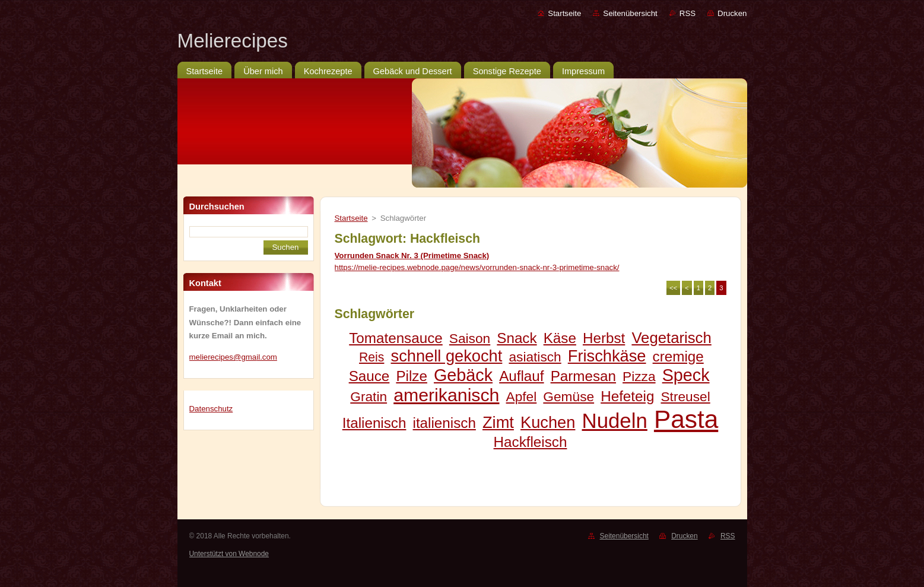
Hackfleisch (531, 442)
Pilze (412, 376)
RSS (688, 13)
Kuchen (548, 422)
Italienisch (374, 423)
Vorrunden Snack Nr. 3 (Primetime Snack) (412, 256)
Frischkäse (607, 356)
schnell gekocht (447, 356)
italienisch (444, 423)
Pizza (639, 376)
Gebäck (463, 375)
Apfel (522, 396)
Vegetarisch (671, 338)
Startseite (564, 13)
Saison (470, 338)
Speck (686, 375)
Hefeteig (627, 396)
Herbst (604, 338)
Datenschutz (211, 409)
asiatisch (535, 357)
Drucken (732, 13)
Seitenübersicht (630, 13)
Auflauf (521, 376)
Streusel (685, 396)
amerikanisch (446, 395)
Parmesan (583, 376)
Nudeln (615, 421)
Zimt (498, 422)
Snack (517, 338)
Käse (560, 338)
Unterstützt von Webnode (229, 554)
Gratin (369, 396)
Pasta (686, 419)
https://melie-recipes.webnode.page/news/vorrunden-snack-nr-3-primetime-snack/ (477, 267)
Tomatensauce (396, 338)
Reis (371, 357)
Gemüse (569, 396)
